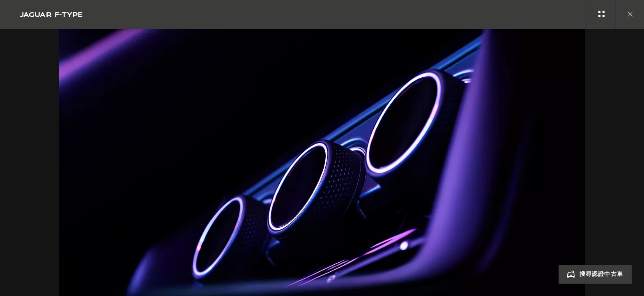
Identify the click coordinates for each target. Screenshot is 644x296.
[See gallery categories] (601, 14)
